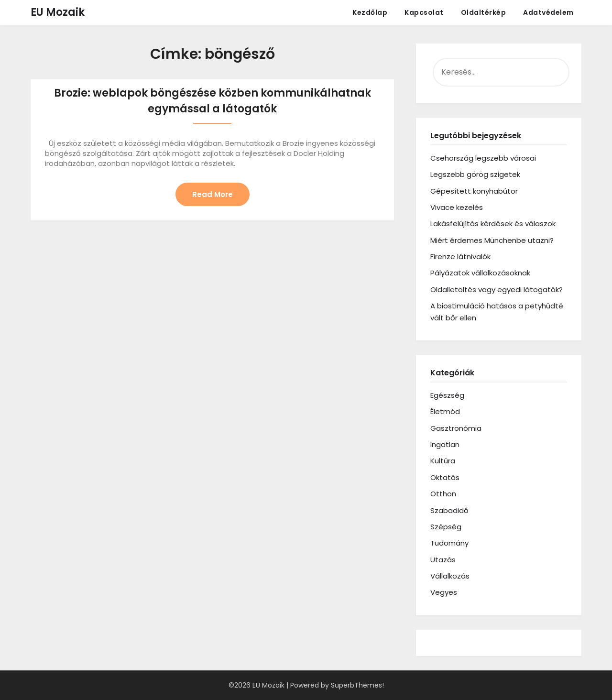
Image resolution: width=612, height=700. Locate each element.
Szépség (446, 527)
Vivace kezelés (457, 207)
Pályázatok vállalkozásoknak (480, 273)
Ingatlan (445, 444)
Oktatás (445, 477)
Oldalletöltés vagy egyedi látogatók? (497, 290)
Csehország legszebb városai (483, 158)
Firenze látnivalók (460, 257)
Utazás (443, 560)
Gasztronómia (456, 428)
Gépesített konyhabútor (474, 191)
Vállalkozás (450, 576)
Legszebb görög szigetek (475, 174)
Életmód (445, 411)
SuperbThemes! (357, 685)
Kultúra (443, 461)
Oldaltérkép (484, 12)
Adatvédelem (548, 12)
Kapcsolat (424, 12)
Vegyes (444, 592)
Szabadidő (449, 510)
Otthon (443, 494)
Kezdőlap (370, 12)
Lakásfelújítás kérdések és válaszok (493, 224)
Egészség (447, 395)
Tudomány (449, 543)
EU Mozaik (58, 12)
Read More (213, 194)
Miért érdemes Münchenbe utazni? (492, 240)
